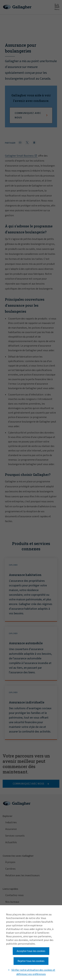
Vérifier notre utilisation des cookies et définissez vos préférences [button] (33, 972)
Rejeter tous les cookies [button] (31, 961)
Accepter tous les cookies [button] (31, 951)
